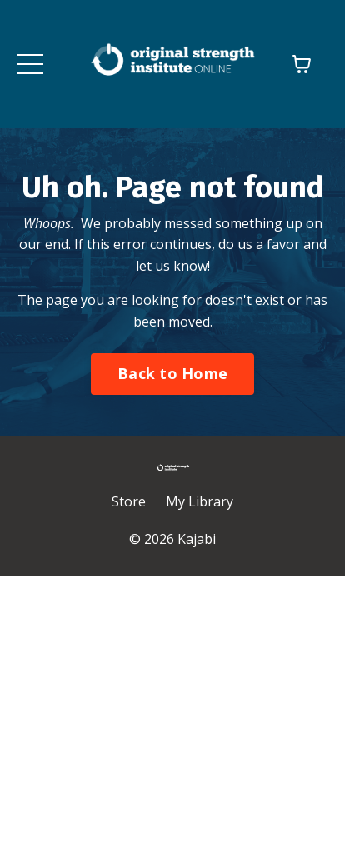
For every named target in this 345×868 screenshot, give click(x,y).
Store (129, 501)
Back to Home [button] (172, 373)
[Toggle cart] (302, 64)
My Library (200, 501)
